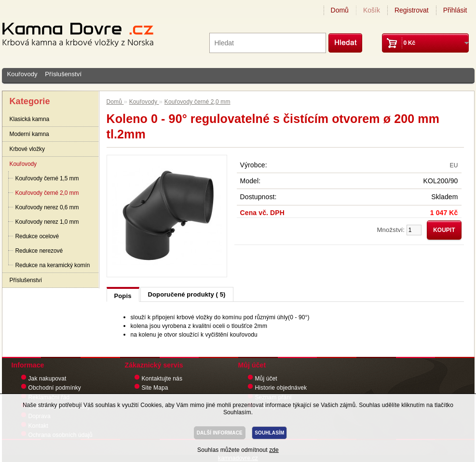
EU (454, 165)
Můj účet (266, 379)
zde (274, 450)
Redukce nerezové (39, 251)
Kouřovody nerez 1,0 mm (47, 222)
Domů (340, 10)
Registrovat (412, 10)
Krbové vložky (27, 149)
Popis (123, 296)
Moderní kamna (29, 134)
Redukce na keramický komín (53, 265)
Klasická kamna (30, 119)
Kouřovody (22, 74)
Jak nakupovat (48, 379)
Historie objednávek (281, 388)
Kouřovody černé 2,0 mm (47, 193)
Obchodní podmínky (55, 388)
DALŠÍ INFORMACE (220, 433)
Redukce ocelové (37, 236)
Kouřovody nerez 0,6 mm (47, 207)
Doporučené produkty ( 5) (187, 294)
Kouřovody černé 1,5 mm (47, 178)
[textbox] (268, 43)
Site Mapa (155, 388)
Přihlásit (455, 10)
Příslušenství (63, 74)
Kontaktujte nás (162, 379)
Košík (372, 10)
